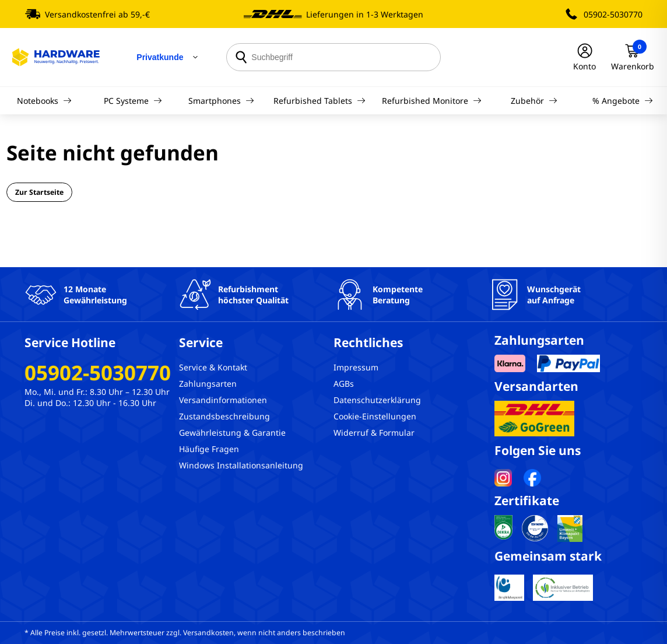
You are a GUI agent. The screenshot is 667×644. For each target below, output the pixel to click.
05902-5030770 (613, 14)
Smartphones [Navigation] (221, 101)
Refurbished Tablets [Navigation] (320, 101)
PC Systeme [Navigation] (133, 101)
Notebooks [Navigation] (44, 101)
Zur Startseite (39, 192)
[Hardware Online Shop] (56, 57)
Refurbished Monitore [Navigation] (432, 101)
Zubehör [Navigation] (534, 101)
